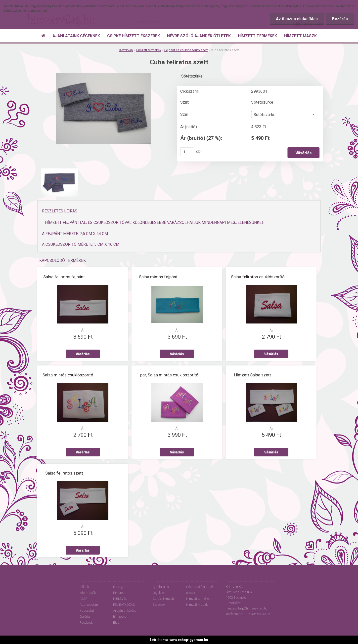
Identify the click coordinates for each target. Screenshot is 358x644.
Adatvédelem (89, 605)
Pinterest (119, 593)
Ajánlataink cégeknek (161, 590)
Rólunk (84, 587)
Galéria (85, 617)
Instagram (121, 587)
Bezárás (340, 19)
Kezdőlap (126, 50)
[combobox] (284, 115)
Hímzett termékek (149, 50)
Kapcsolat (87, 611)
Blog (116, 623)
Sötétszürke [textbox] (265, 115)
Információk (88, 593)
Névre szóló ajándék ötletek (200, 590)
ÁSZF (83, 599)
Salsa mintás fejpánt (158, 277)
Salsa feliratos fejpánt (64, 277)
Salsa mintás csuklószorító (68, 375)
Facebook (86, 623)
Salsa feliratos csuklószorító (258, 277)
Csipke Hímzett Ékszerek (163, 602)
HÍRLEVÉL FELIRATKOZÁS (124, 602)
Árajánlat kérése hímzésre (125, 614)
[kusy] (187, 152)
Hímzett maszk (197, 605)
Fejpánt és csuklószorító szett (186, 50)
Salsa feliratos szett (64, 473)
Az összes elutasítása (297, 19)
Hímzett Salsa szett (253, 375)
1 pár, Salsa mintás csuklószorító (168, 375)
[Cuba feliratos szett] (103, 75)
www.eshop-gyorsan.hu (189, 640)
